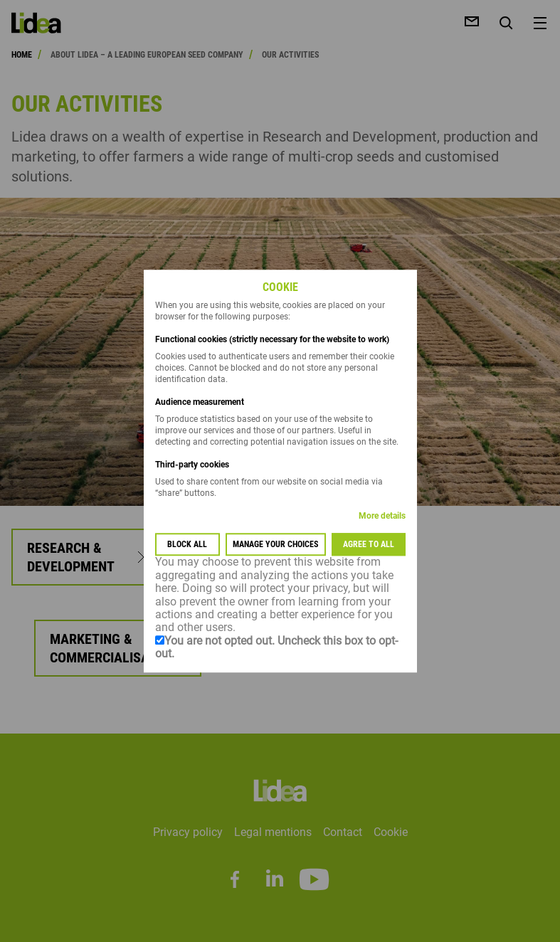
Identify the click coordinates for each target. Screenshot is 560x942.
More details (382, 517)
